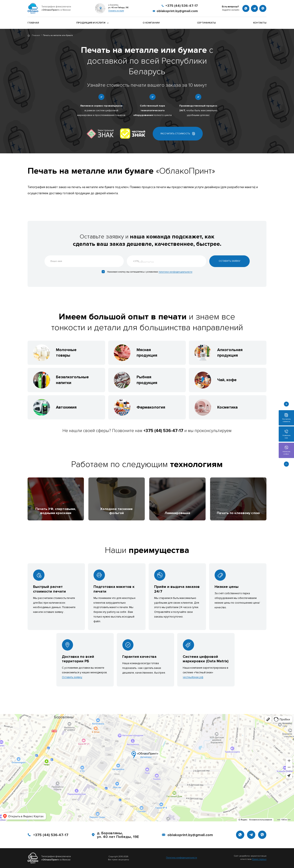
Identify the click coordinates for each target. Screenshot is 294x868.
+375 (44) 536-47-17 (51, 835)
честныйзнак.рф (193, 677)
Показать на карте (116, 11)
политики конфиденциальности (175, 272)
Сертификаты (206, 23)
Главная (33, 23)
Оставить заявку (72, 677)
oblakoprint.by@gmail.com (190, 835)
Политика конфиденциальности (182, 857)
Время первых (259, 859)
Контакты (260, 23)
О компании (151, 23)
